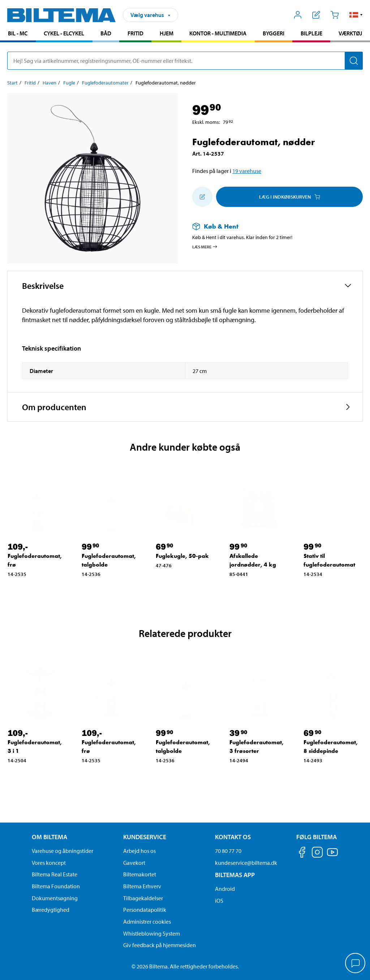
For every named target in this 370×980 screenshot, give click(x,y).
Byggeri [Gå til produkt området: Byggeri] (274, 33)
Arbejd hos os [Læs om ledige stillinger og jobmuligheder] (139, 851)
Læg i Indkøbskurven (290, 197)
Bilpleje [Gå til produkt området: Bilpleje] (311, 33)
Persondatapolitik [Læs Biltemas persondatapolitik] (145, 910)
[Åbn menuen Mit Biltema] (298, 15)
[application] (356, 964)
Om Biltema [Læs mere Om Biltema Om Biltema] (50, 837)
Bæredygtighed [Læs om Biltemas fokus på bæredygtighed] (51, 910)
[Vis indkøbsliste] (316, 15)
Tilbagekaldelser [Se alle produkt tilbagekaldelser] (143, 898)
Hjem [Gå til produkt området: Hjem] (167, 33)
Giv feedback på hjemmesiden (160, 945)
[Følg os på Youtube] (332, 856)
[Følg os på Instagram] (317, 853)
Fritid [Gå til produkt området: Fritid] (135, 33)
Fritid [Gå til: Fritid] (30, 83)
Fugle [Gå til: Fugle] (69, 83)
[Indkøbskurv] (334, 15)
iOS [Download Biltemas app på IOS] (219, 901)
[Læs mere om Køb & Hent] (270, 226)
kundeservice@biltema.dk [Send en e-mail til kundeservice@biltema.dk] (246, 863)
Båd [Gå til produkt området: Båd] (106, 33)
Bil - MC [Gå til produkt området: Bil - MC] (18, 33)
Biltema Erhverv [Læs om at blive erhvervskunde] (142, 886)
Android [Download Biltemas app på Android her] (225, 889)
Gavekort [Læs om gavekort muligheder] (134, 863)
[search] (185, 61)
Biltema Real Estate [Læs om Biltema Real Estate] (55, 874)
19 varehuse (247, 171)
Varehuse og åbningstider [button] (63, 851)
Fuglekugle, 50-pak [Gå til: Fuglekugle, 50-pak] (182, 556)
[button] (356, 15)
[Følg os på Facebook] (302, 853)
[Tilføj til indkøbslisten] (202, 197)
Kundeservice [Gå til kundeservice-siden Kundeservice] (145, 837)
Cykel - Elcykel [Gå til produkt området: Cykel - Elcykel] (64, 33)
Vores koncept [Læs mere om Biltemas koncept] (49, 863)
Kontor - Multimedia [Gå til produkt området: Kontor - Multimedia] (218, 33)
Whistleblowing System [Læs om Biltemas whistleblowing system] (152, 933)
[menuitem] (18, 34)
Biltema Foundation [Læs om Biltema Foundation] (56, 886)
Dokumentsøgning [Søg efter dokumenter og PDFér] (55, 898)
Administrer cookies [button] (147, 922)
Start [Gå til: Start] (12, 83)
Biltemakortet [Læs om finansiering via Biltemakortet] (140, 874)
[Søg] (354, 61)
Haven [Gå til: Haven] (50, 83)
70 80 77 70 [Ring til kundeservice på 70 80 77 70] (228, 851)
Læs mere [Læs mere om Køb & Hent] (205, 247)
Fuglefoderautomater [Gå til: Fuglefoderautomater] (105, 83)
